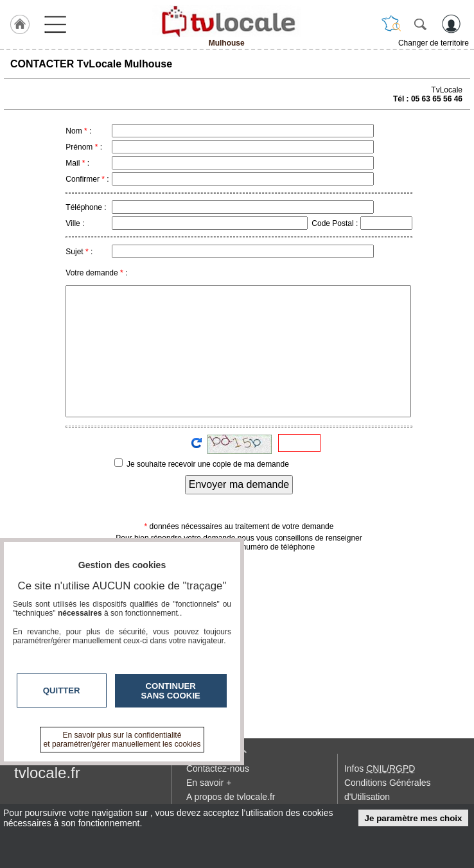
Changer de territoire (434, 43)
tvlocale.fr (47, 773)
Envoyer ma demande (239, 484)
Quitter (62, 690)
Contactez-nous (218, 768)
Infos (380, 768)
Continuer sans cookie (171, 691)
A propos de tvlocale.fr (231, 797)
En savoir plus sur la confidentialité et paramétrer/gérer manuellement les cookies (122, 740)
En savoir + (209, 783)
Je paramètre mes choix (414, 818)
